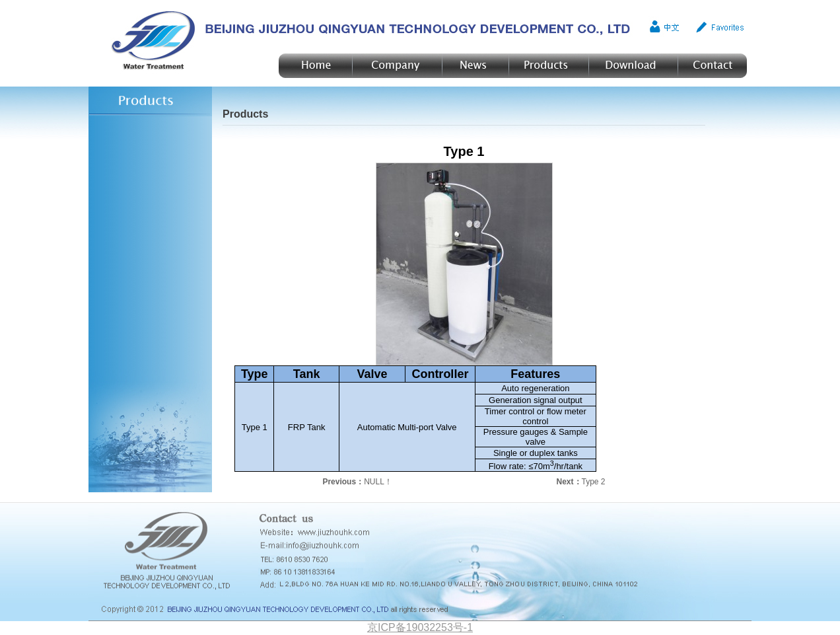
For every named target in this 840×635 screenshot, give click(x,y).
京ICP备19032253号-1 (420, 627)
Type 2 (594, 482)
